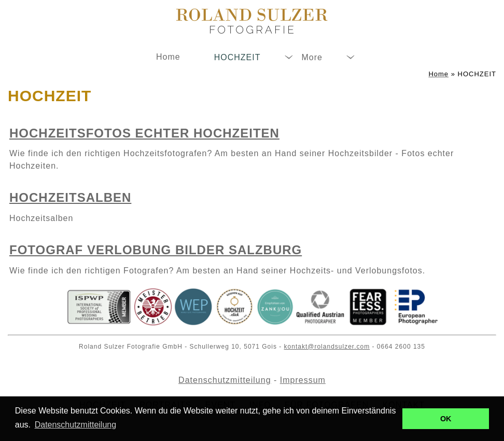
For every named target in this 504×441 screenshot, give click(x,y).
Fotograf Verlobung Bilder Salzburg (156, 250)
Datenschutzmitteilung (225, 380)
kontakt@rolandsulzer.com (327, 347)
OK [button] (446, 419)
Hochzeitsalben (70, 197)
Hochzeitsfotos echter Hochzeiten (144, 133)
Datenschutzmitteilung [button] (75, 425)
